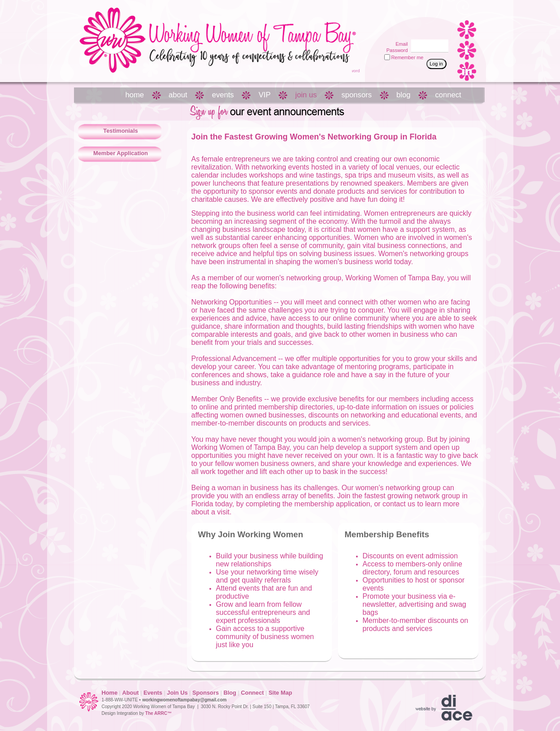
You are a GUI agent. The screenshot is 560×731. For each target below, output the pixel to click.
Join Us (177, 693)
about (178, 95)
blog (403, 95)
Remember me (408, 57)
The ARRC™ (158, 713)
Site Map (280, 693)
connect (448, 95)
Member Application (121, 153)
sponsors (357, 95)
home (135, 95)
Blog (230, 693)
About (131, 693)
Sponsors (206, 693)
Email (400, 44)
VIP (265, 95)
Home (110, 693)
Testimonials (120, 131)
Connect (252, 693)
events (223, 95)
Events (153, 693)
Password (395, 50)
